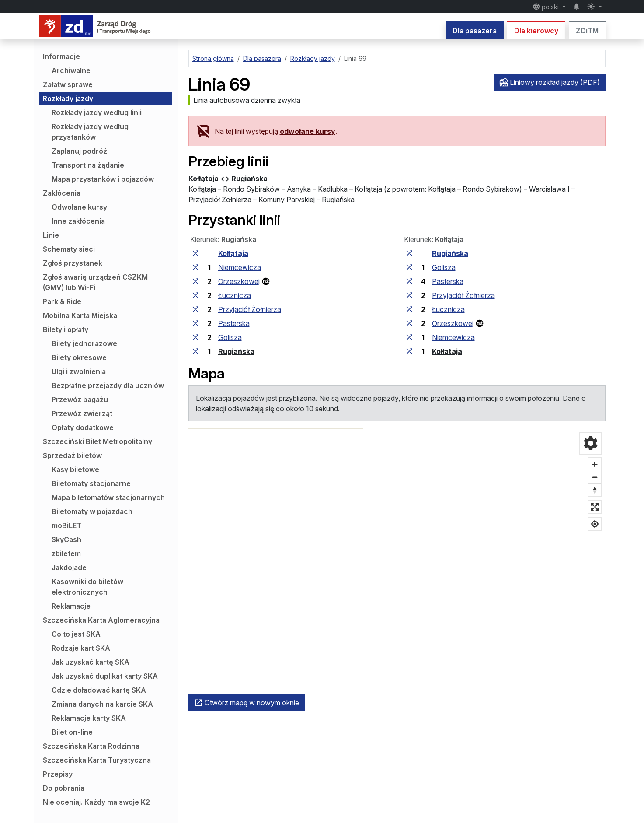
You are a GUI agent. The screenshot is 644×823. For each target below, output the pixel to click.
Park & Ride (62, 301)
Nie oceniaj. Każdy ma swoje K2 (96, 802)
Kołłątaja (233, 253)
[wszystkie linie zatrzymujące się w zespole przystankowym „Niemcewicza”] (195, 267)
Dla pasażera (475, 31)
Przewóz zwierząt (82, 413)
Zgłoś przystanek (73, 263)
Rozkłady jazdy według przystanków (90, 132)
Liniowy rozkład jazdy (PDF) (550, 82)
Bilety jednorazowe (84, 343)
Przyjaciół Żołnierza (250, 309)
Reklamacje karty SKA (89, 718)
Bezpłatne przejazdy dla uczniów (108, 385)
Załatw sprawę (68, 84)
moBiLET (66, 525)
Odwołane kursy (79, 207)
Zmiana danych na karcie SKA (102, 704)
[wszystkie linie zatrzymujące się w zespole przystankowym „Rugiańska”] (195, 351)
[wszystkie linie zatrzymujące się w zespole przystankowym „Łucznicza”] (195, 295)
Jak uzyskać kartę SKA (91, 662)
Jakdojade (69, 567)
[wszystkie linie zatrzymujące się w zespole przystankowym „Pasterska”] (195, 323)
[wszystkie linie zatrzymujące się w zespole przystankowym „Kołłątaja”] (195, 253)
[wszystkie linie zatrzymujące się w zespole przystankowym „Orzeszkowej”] (195, 281)
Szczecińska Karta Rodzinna (91, 746)
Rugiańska (236, 351)
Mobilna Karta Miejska (80, 315)
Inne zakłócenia (78, 221)
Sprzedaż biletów (72, 455)
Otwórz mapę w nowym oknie (247, 703)
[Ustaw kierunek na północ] (595, 490)
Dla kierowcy (536, 31)
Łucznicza (235, 295)
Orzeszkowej (239, 281)
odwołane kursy (308, 131)
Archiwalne (71, 70)
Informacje (61, 56)
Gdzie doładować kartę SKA (99, 690)
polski (547, 7)
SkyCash (66, 539)
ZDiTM (587, 31)
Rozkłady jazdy (68, 98)
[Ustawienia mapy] (591, 443)
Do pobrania (64, 788)
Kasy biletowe (75, 469)
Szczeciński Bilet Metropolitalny (97, 441)
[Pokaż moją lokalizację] (595, 524)
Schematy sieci (69, 249)
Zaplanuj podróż (79, 151)
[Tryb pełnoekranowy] (595, 507)
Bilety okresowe (79, 357)
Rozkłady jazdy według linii (97, 112)
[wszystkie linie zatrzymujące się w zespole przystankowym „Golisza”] (195, 337)
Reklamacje (71, 606)
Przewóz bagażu (80, 399)
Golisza (230, 337)
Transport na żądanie (88, 165)
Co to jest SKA (76, 634)
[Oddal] (595, 477)
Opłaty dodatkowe (83, 427)
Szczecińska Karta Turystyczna (97, 760)
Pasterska (234, 323)
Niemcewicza (240, 267)
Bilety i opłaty (66, 329)
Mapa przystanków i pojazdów (103, 179)
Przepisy (58, 774)
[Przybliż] (595, 464)
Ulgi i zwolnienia (79, 371)
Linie (51, 235)
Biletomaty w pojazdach (92, 511)
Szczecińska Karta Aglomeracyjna (101, 620)
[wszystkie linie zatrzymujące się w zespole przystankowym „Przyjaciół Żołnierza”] (195, 309)
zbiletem (66, 553)
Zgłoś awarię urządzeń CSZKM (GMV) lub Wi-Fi (95, 282)
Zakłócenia (62, 193)
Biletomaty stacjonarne (91, 483)
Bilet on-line (72, 732)
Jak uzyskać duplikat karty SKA (105, 676)
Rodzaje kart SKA (81, 648)
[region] (397, 560)
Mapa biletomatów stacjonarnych (108, 497)
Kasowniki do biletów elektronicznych (87, 587)
